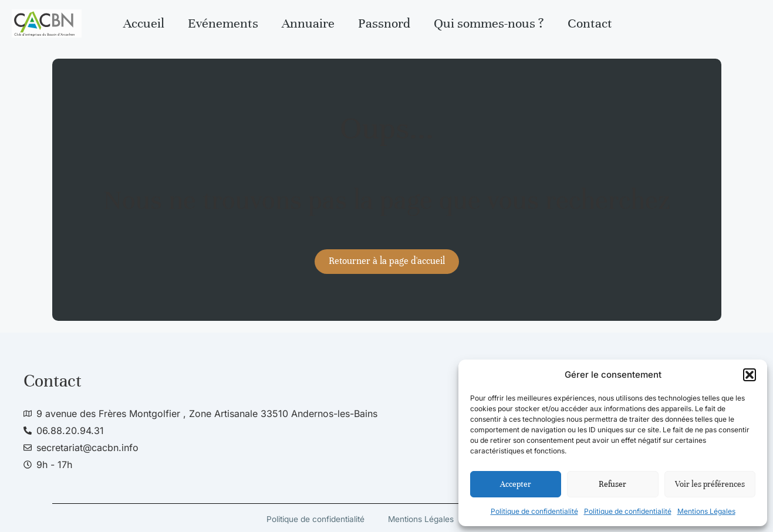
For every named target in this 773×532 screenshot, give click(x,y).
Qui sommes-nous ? (489, 23)
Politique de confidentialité (534, 511)
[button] (750, 375)
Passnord (384, 23)
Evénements (223, 23)
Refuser (612, 484)
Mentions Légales (706, 511)
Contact (590, 23)
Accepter (516, 484)
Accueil (144, 23)
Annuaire (308, 23)
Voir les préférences (710, 484)
